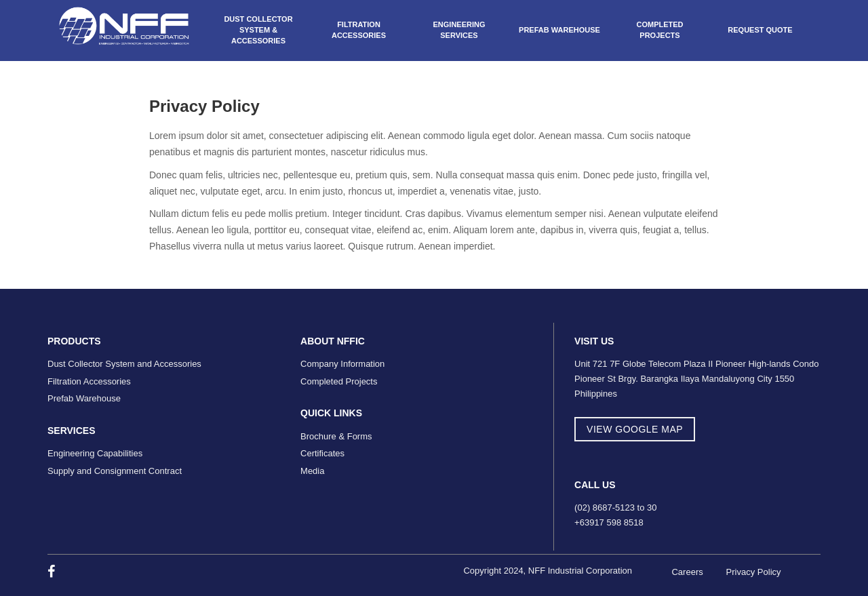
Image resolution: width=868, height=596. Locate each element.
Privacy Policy (754, 572)
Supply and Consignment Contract (115, 471)
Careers (687, 572)
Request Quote (760, 30)
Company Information (342, 364)
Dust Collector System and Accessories (124, 364)
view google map (635, 429)
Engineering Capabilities (95, 453)
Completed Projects (659, 30)
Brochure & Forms (336, 436)
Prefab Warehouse (559, 30)
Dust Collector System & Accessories (258, 29)
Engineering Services (459, 30)
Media (312, 471)
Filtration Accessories (359, 30)
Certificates (322, 453)
